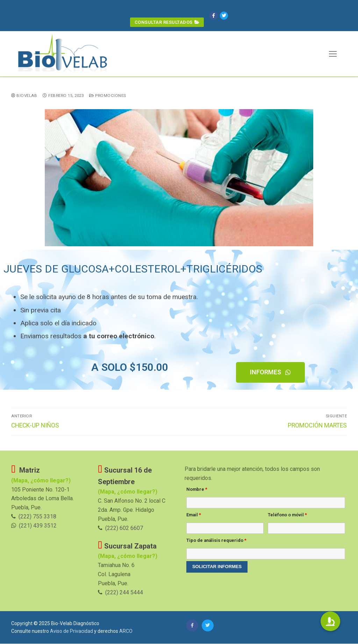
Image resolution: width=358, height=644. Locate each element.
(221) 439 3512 (38, 526)
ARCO (126, 631)
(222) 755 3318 (37, 517)
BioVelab (24, 96)
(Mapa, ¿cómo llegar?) (128, 482)
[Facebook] (215, 16)
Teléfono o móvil (287, 515)
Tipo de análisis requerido (216, 541)
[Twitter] (226, 16)
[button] (270, 373)
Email (194, 515)
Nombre (197, 490)
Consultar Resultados (167, 22)
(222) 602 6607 (124, 528)
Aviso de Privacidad (71, 631)
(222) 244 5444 (124, 593)
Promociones (108, 96)
